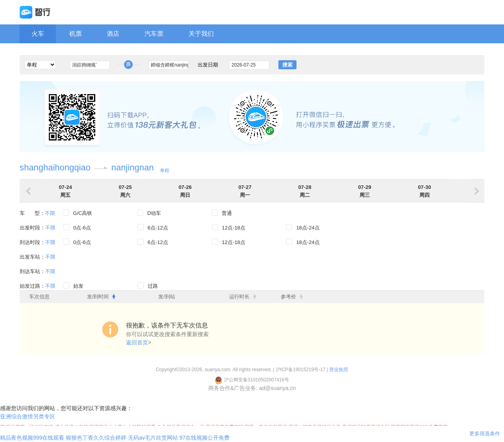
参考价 (292, 297)
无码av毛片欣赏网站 (153, 438)
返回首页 (137, 342)
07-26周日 (185, 191)
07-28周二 (305, 191)
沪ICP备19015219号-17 (301, 370)
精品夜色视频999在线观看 (32, 438)
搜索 (287, 65)
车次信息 (39, 297)
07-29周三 (364, 191)
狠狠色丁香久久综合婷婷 (96, 438)
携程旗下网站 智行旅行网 (252, 12)
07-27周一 (245, 191)
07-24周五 (65, 191)
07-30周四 (424, 191)
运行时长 (243, 297)
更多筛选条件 (485, 434)
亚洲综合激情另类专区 (28, 416)
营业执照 (339, 370)
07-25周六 (125, 191)
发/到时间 (101, 297)
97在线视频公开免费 (205, 438)
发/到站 (167, 297)
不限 (50, 213)
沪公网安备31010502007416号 (252, 380)
